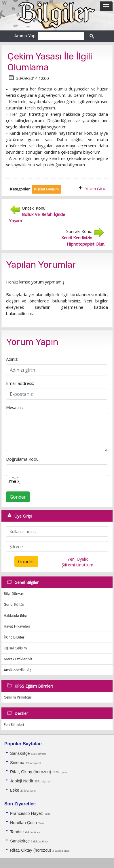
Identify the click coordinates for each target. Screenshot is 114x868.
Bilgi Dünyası (14, 594)
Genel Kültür (14, 604)
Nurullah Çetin (23, 823)
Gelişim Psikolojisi (18, 697)
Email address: (20, 383)
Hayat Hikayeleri (17, 626)
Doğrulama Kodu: (23, 459)
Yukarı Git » (95, 189)
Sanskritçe (21, 753)
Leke (15, 790)
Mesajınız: (15, 407)
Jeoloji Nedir (22, 781)
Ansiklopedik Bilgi (18, 670)
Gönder (18, 497)
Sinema (18, 763)
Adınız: (12, 359)
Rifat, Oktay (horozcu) (31, 772)
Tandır (17, 832)
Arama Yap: (25, 36)
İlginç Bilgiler (14, 637)
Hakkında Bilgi (15, 615)
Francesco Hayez (26, 813)
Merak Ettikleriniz (18, 659)
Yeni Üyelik (78, 559)
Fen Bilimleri (14, 725)
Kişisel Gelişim (15, 648)
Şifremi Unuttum (77, 565)
